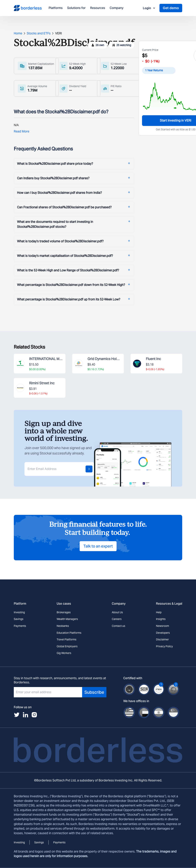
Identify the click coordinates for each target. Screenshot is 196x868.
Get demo (171, 8)
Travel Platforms (67, 639)
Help (159, 612)
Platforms (56, 8)
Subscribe (94, 692)
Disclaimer (162, 639)
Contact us (118, 626)
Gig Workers (64, 653)
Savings (19, 619)
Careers (117, 619)
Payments (20, 626)
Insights (161, 619)
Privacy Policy (164, 646)
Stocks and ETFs (39, 33)
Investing (19, 612)
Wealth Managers (67, 619)
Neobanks (63, 626)
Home (18, 33)
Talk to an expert (98, 546)
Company (117, 8)
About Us (117, 612)
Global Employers (67, 646)
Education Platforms (69, 633)
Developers (163, 633)
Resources (98, 8)
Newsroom (163, 626)
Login (149, 8)
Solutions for (76, 8)
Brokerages (64, 612)
